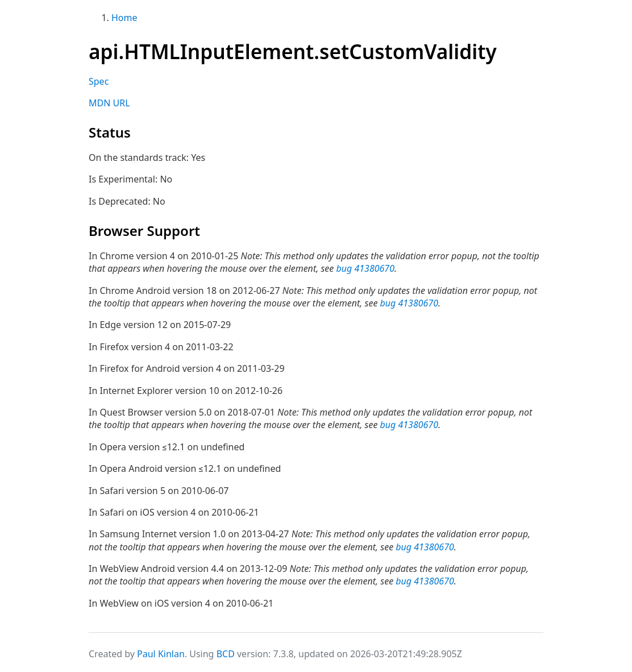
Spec (99, 81)
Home (124, 18)
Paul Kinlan (161, 654)
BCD (226, 654)
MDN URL (109, 103)
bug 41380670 (365, 268)
